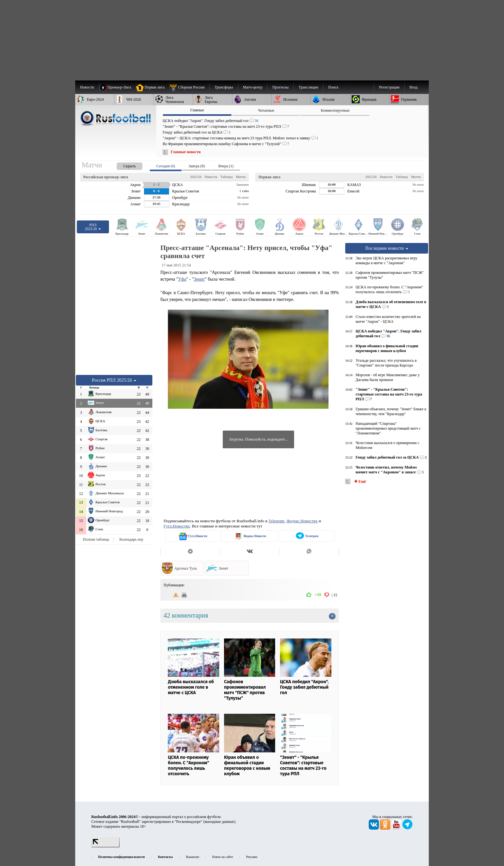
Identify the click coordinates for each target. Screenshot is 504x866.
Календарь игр (131, 539)
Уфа (182, 279)
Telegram (276, 521)
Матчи (241, 177)
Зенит (199, 279)
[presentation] (123, 165)
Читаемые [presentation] (266, 110)
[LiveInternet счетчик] (105, 846)
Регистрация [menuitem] (389, 87)
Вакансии (193, 857)
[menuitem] (189, 87)
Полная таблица (96, 539)
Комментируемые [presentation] (335, 110)
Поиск (333, 87)
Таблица (227, 177)
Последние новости (387, 248)
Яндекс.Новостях (302, 521)
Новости (211, 177)
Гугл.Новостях (177, 526)
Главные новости (186, 152)
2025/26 (196, 177)
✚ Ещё (360, 481)
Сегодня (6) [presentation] (166, 166)
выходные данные (220, 822)
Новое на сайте (222, 857)
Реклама (252, 857)
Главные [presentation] (197, 110)
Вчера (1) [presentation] (226, 166)
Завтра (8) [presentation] (197, 166)
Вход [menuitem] (414, 87)
